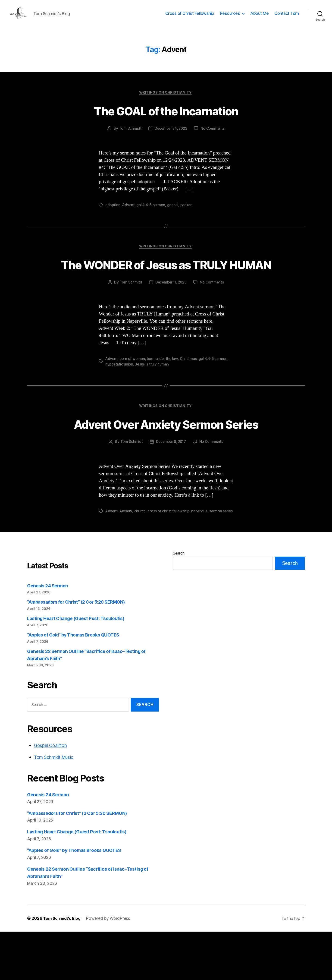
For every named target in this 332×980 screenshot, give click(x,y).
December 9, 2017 (171, 485)
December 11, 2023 (171, 307)
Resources (230, 17)
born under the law (163, 384)
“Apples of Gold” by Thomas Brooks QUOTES (78, 683)
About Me (259, 17)
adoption (113, 212)
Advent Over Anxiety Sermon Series (166, 458)
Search (179, 602)
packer (187, 212)
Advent (129, 212)
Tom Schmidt (129, 136)
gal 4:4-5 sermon (152, 212)
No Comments (214, 136)
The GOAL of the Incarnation (166, 118)
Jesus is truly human (152, 389)
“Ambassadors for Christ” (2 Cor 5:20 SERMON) (81, 651)
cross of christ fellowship (169, 554)
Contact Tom (287, 17)
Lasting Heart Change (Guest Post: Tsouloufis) (80, 667)
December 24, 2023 (171, 136)
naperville (201, 554)
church (140, 554)
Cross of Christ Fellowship (190, 17)
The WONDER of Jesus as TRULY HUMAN (166, 281)
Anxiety (126, 554)
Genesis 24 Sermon (49, 634)
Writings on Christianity (166, 100)
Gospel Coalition (52, 794)
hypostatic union (119, 389)
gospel (174, 212)
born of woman (133, 384)
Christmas (189, 384)
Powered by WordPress (111, 967)
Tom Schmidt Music (56, 805)
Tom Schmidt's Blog (63, 967)
